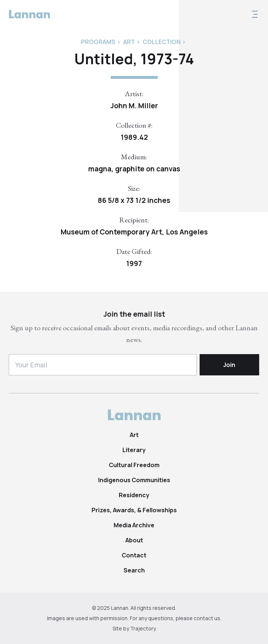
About (134, 540)
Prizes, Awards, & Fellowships (134, 510)
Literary (134, 450)
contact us (207, 618)
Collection (162, 42)
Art (134, 435)
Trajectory (143, 628)
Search (134, 570)
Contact (134, 555)
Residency (134, 495)
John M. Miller (134, 106)
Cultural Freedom (134, 465)
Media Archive (134, 525)
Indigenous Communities (134, 480)
